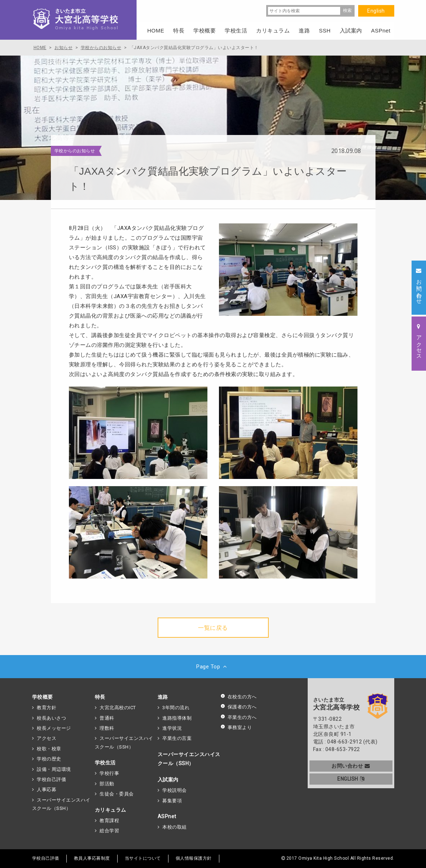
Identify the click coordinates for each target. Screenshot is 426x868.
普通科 (107, 718)
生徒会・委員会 (117, 794)
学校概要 (43, 697)
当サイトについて (143, 858)
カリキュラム (111, 810)
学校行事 (109, 773)
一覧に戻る (213, 628)
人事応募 (47, 790)
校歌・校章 (49, 749)
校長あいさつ (51, 718)
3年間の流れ (176, 708)
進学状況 (172, 728)
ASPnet (167, 816)
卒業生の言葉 (177, 738)
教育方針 (47, 708)
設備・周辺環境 (54, 769)
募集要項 (172, 801)
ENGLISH (351, 779)
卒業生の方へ (239, 717)
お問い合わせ (351, 766)
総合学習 (109, 831)
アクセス (47, 738)
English (376, 11)
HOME (156, 30)
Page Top (213, 667)
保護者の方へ (239, 707)
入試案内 (168, 780)
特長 (100, 697)
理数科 (107, 728)
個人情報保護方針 (194, 858)
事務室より (236, 727)
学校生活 (105, 763)
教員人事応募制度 (92, 858)
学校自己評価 (51, 779)
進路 (163, 697)
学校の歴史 (49, 759)
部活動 (107, 784)
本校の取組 (175, 827)
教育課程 (109, 821)
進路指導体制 (177, 718)
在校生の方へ (239, 697)
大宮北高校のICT (118, 708)
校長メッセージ (54, 728)
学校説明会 (175, 790)
